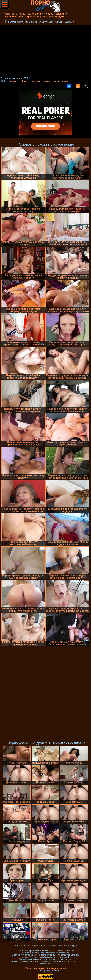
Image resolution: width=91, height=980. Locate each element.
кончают (35, 81)
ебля (24, 81)
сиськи (13, 81)
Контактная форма (35, 968)
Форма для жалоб (56, 968)
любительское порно (56, 81)
